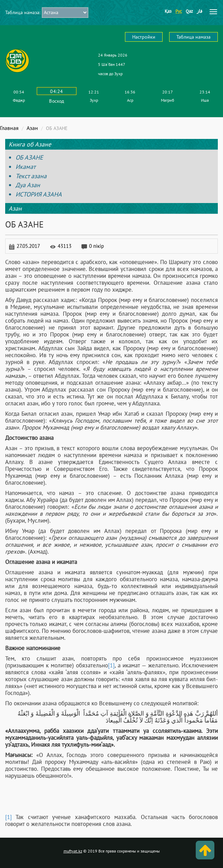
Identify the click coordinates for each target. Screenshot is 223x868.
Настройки (144, 37)
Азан (32, 128)
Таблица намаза (193, 37)
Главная (9, 128)
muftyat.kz (73, 851)
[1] (111, 665)
